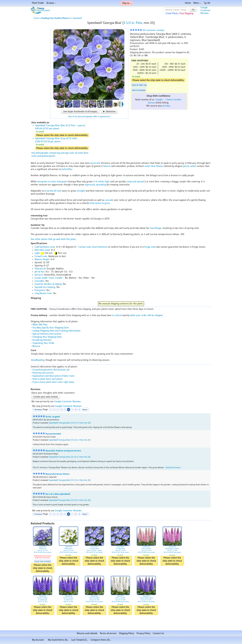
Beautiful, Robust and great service (63, 451)
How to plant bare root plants (48, 379)
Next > (85, 410)
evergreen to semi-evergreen (52, 182)
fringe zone (150, 247)
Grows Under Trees (44, 278)
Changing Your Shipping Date (47, 337)
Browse (51, 3)
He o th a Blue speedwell (58, 494)
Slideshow (109, 111)
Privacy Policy (143, 633)
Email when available (43, 561)
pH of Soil (39, 272)
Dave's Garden (174, 100)
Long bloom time (43, 293)
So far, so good (53, 417)
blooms (107, 166)
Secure (151, 103)
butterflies (67, 169)
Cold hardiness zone (45, 247)
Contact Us (158, 633)
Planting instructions (43, 373)
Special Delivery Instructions (47, 334)
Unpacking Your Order (44, 343)
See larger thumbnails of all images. (80, 111)
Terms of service (108, 633)
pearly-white (190, 166)
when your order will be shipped (146, 315)
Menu (197, 3)
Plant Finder (38, 3)
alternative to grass (100, 203)
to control (117, 315)
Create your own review (45, 397)
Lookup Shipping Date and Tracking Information (56, 331)
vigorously (90, 185)
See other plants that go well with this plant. (53, 239)
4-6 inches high (101, 182)
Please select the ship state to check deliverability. (158, 80)
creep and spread (135, 182)
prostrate (95, 163)
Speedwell (77, 18)
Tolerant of (40, 269)
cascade (109, 200)
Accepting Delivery (42, 340)
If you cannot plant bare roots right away (53, 382)
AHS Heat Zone (42, 250)
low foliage (156, 228)
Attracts (39, 275)
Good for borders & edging (48, 284)
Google (159, 100)
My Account (38, 640)
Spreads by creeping (45, 287)
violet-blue (150, 166)
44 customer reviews (147, 30)
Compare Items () (101, 640)
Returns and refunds (87, 633)
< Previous (38, 410)
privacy (166, 106)
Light (37, 253)
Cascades (39, 281)
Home (188, 3)
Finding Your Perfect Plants (56, 18)
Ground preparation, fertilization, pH (51, 370)
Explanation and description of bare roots (53, 376)
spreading (101, 185)
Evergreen (40, 290)
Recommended (53, 434)
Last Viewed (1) (80, 640)
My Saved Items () (58, 640)
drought (81, 191)
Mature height (42, 259)
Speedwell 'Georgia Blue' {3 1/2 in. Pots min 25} (70, 423)
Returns (36, 346)
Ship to (127, 3)
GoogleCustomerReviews (205, 10)
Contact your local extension (93, 247)
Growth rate (41, 256)
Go (193, 10)
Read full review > (174, 467)
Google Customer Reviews (67, 402)
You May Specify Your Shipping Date (51, 328)
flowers (160, 166)
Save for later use (139, 85)
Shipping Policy (127, 633)
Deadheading (38, 360)
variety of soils (54, 191)
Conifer (59, 278)
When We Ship (40, 325)
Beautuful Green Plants (57, 474)
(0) (207, 3)
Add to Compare (139, 90)
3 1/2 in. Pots (133, 23)
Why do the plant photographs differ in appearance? (89, 117)
